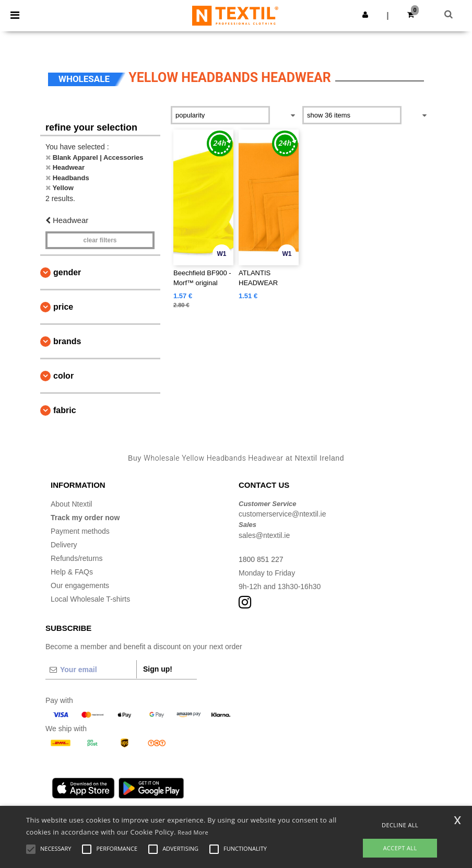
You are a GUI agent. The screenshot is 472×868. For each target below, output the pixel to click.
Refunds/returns (77, 558)
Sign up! (158, 669)
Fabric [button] (65, 410)
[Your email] (91, 670)
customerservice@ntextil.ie (282, 514)
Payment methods (80, 531)
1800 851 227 (261, 559)
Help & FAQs (72, 572)
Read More (193, 832)
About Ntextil (71, 504)
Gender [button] (67, 272)
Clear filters (100, 240)
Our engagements (80, 585)
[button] (365, 15)
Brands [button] (67, 341)
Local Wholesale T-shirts (90, 599)
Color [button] (63, 376)
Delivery (64, 545)
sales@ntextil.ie (264, 535)
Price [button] (63, 307)
